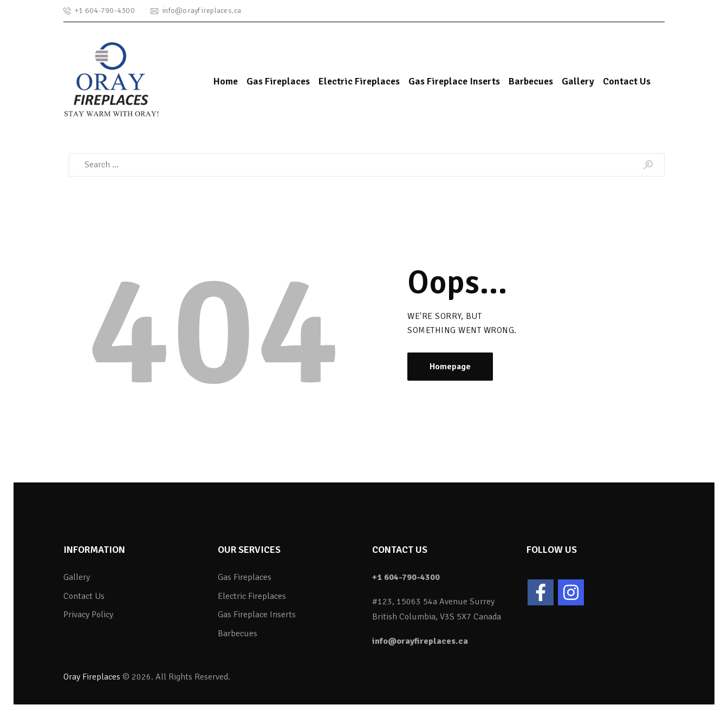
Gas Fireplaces (245, 577)
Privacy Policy (88, 615)
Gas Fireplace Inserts (257, 615)
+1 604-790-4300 (406, 577)
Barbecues (238, 634)
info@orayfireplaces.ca (420, 641)
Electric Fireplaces (252, 596)
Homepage (450, 367)
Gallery (77, 577)
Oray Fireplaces (92, 677)
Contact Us (84, 596)
